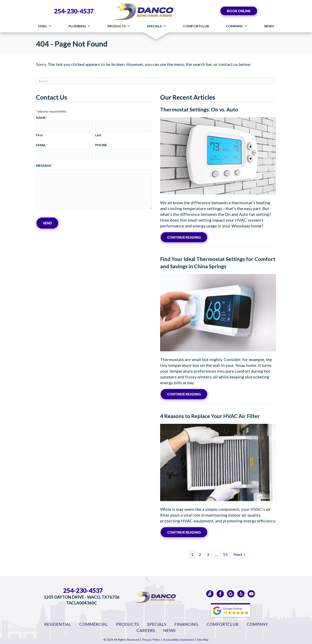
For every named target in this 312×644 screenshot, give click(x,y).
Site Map (203, 638)
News (269, 26)
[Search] (156, 81)
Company (237, 26)
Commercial (94, 622)
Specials (157, 26)
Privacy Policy (151, 638)
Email (42, 143)
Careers (146, 629)
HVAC (45, 26)
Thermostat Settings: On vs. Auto (199, 109)
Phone (101, 143)
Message (44, 162)
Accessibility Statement (179, 638)
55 (226, 553)
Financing (186, 622)
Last (98, 133)
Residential (58, 622)
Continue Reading (187, 237)
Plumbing (80, 26)
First (39, 133)
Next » (239, 553)
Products (119, 26)
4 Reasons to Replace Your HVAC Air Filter (210, 415)
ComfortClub (196, 26)
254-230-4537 (74, 11)
